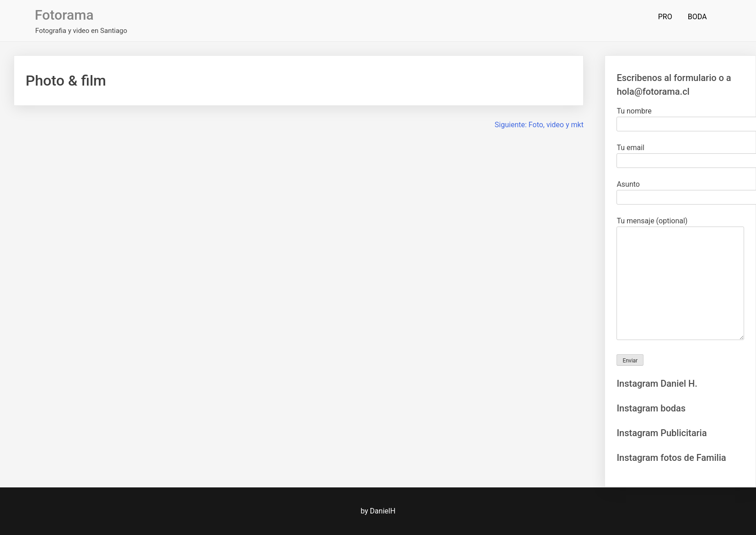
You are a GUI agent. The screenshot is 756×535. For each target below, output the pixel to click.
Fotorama (64, 15)
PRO (665, 17)
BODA (697, 17)
